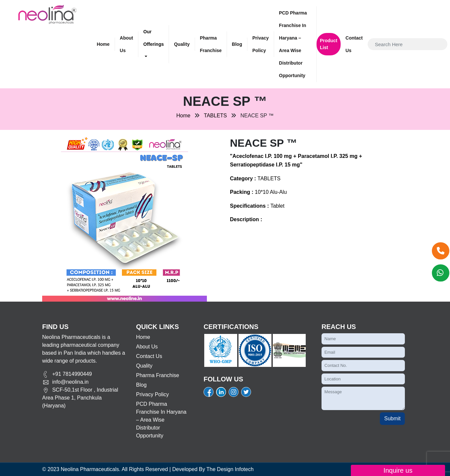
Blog (237, 44)
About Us (127, 44)
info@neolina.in (65, 382)
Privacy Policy (261, 44)
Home (103, 44)
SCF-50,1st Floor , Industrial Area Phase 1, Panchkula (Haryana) (80, 398)
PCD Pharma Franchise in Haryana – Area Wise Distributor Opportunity (293, 44)
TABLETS (215, 116)
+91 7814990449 (67, 374)
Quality (182, 44)
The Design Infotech (230, 469)
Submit (392, 418)
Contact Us (354, 44)
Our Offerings (154, 38)
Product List (329, 44)
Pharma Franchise (211, 44)
